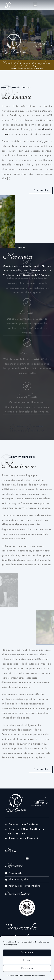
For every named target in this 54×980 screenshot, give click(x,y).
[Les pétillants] (27, 378)
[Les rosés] (27, 334)
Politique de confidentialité (35, 978)
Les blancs (27, 304)
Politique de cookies (15, 978)
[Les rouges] (27, 253)
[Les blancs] (27, 294)
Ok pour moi (27, 955)
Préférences (27, 971)
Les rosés (27, 344)
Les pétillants (27, 389)
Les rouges (27, 264)
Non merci (27, 963)
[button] (35, 5)
